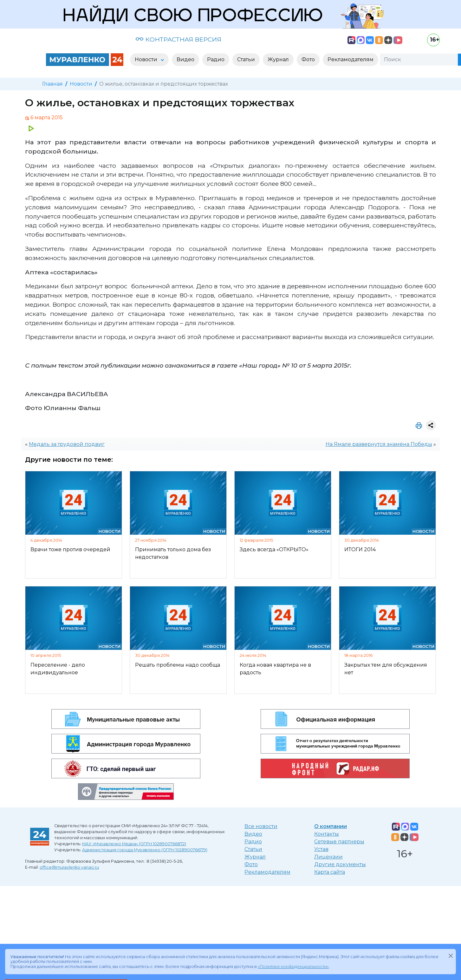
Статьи (253, 849)
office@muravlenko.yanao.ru (69, 867)
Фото (251, 864)
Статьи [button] (246, 59)
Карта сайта (330, 872)
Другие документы (340, 864)
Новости (81, 84)
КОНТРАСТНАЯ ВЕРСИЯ (178, 39)
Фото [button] (308, 59)
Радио (253, 842)
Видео (253, 834)
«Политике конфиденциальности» (293, 967)
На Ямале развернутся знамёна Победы (379, 444)
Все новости (261, 826)
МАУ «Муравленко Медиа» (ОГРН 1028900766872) (134, 844)
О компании (331, 826)
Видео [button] (185, 59)
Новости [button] (147, 59)
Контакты (327, 834)
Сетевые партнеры (339, 842)
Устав (321, 849)
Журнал (255, 857)
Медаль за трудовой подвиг (67, 444)
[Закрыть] (451, 956)
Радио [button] (216, 59)
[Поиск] (419, 60)
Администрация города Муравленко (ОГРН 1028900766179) (145, 850)
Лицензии (328, 857)
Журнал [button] (278, 59)
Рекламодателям (267, 872)
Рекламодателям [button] (351, 59)
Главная (52, 84)
